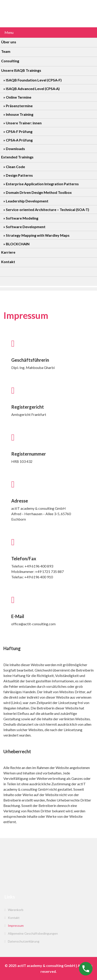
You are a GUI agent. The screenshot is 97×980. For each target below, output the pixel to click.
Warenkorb (16, 910)
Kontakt (14, 918)
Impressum (16, 926)
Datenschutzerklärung (24, 941)
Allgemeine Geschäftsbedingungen (33, 933)
